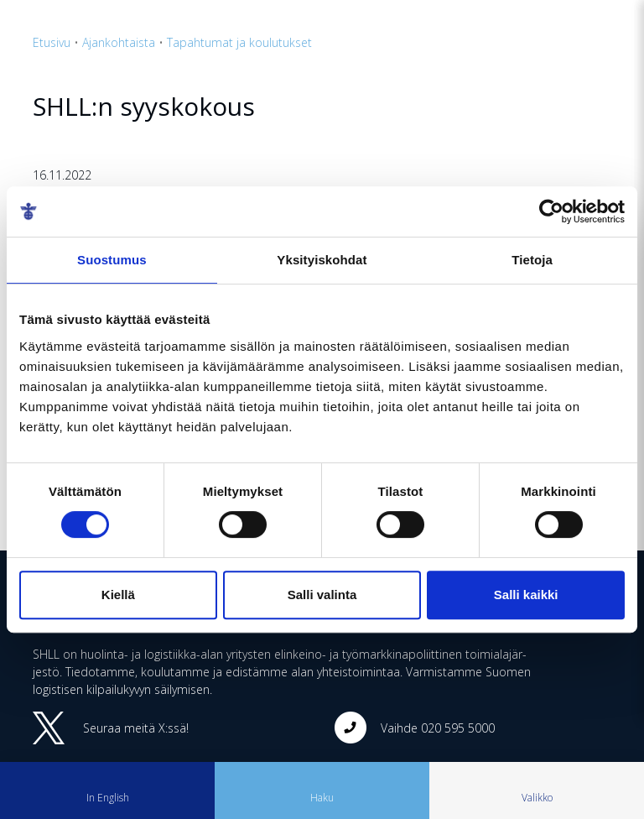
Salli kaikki (526, 595)
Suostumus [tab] (112, 260)
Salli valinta (322, 595)
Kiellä (118, 595)
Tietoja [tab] (532, 260)
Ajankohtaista (119, 42)
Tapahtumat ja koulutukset (239, 42)
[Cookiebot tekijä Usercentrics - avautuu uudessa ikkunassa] (551, 211)
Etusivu (52, 42)
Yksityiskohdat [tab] (322, 260)
